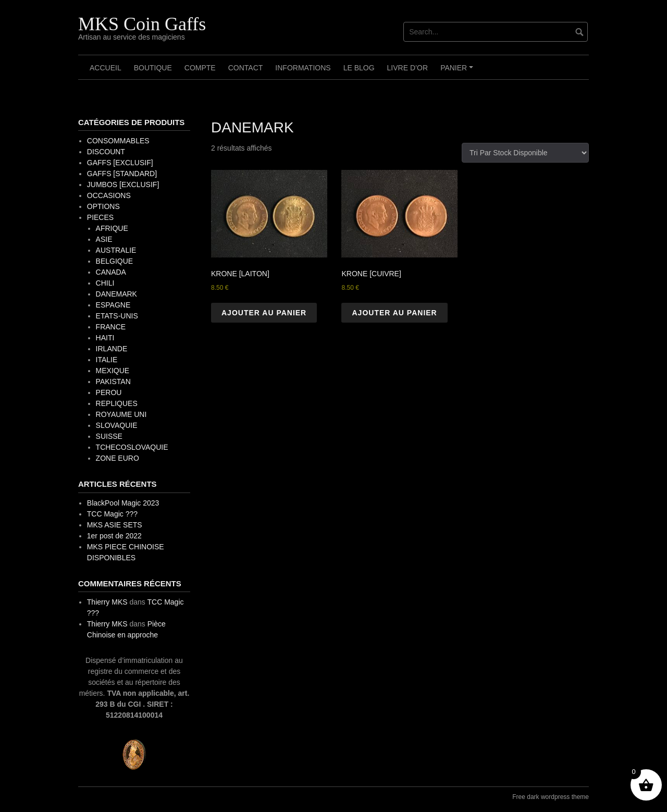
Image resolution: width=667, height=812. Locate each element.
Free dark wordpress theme (551, 797)
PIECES (100, 217)
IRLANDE (112, 349)
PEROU (109, 392)
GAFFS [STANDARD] (122, 174)
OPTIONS (103, 206)
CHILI (105, 283)
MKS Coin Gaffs (142, 24)
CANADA (111, 272)
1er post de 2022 (114, 536)
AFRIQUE (112, 228)
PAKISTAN (113, 382)
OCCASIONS (109, 195)
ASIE (104, 239)
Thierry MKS (107, 602)
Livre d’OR (408, 68)
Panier (458, 71)
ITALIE (107, 360)
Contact (246, 68)
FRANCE (111, 327)
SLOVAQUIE (117, 425)
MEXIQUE (113, 371)
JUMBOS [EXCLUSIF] (123, 184)
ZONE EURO (118, 458)
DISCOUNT (106, 152)
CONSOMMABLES (118, 141)
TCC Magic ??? (112, 514)
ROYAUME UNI (121, 414)
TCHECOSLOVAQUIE (132, 447)
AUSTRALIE (116, 250)
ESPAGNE (113, 305)
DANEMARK (116, 294)
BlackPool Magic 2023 (123, 503)
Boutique (153, 68)
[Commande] (525, 153)
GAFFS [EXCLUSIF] (120, 163)
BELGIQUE (115, 261)
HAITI (105, 338)
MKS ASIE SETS (115, 525)
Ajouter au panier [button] (264, 313)
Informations (303, 68)
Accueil (106, 68)
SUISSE (109, 436)
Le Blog (359, 68)
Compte (200, 68)
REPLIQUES (117, 403)
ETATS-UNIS (117, 316)
